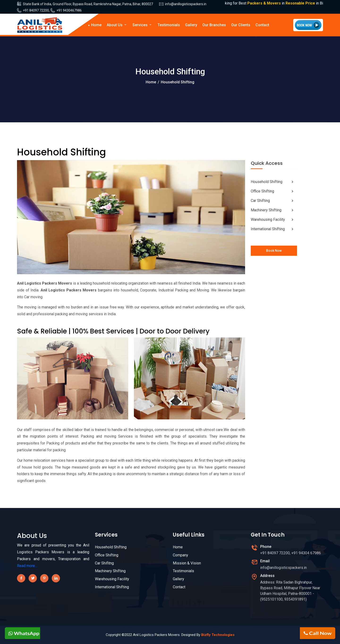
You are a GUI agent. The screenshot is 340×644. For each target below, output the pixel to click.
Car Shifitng (104, 563)
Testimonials (169, 25)
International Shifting (273, 229)
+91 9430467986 (69, 10)
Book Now (274, 251)
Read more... (27, 566)
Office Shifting (273, 191)
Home (96, 25)
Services (142, 25)
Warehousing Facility (273, 220)
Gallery (191, 25)
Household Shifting (273, 182)
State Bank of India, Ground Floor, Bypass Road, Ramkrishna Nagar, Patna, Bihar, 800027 (88, 4)
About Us (117, 25)
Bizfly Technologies (218, 635)
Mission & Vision (187, 563)
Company (181, 555)
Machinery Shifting (273, 210)
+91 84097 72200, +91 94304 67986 (291, 553)
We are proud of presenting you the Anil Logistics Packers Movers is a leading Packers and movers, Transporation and (53, 552)
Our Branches (214, 25)
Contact (262, 25)
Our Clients (241, 25)
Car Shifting (273, 201)
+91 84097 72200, (36, 10)
